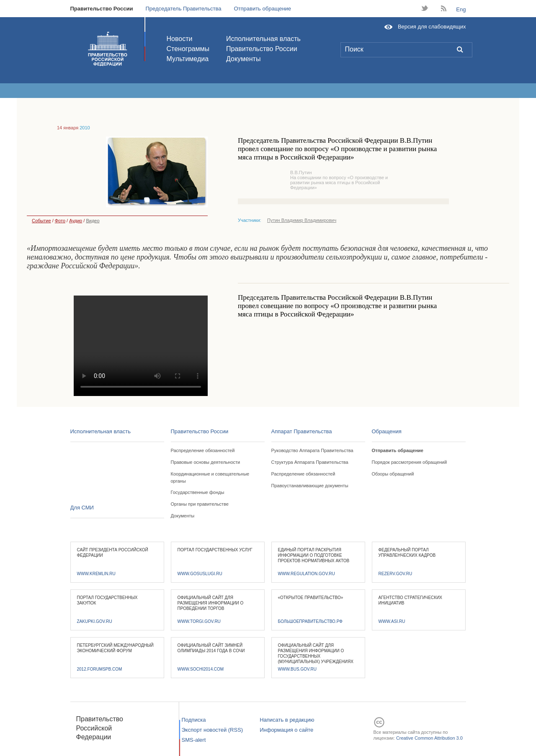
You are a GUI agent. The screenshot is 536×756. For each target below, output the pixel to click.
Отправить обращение (262, 9)
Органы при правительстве (200, 504)
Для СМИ (82, 508)
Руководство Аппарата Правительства (312, 450)
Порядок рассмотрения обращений (410, 462)
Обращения (387, 431)
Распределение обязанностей (203, 450)
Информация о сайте (286, 730)
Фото (60, 221)
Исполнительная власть (263, 39)
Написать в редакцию (287, 720)
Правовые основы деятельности (206, 462)
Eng (461, 9)
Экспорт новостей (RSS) (213, 730)
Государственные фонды (198, 492)
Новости (180, 39)
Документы (243, 59)
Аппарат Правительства (302, 431)
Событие (39, 221)
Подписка (194, 720)
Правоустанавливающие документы (310, 486)
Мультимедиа (188, 59)
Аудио (76, 221)
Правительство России (102, 9)
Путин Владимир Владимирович (302, 220)
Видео (93, 221)
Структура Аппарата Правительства (310, 462)
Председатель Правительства (183, 9)
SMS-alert (194, 740)
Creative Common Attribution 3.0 (429, 738)
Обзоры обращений (393, 474)
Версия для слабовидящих (432, 27)
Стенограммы (188, 49)
